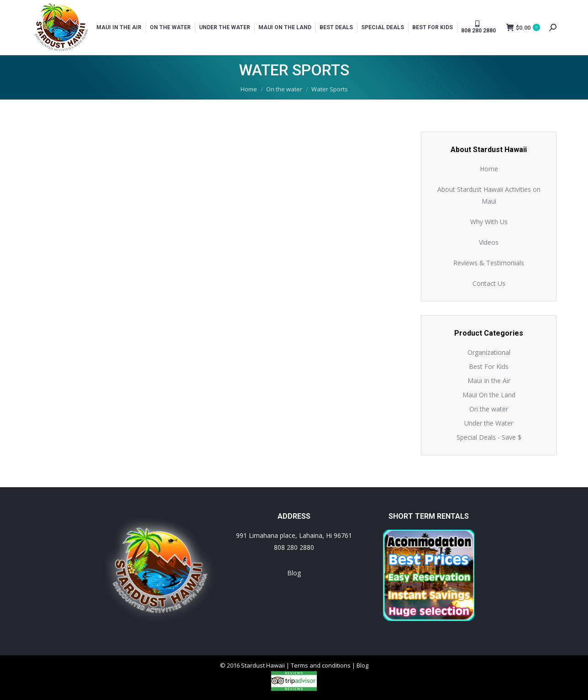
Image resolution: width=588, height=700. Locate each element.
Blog (294, 573)
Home (489, 169)
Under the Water (489, 423)
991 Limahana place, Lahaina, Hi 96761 (294, 535)
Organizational (489, 352)
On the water (489, 409)
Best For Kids (489, 366)
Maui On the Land (489, 395)
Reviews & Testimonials (489, 263)
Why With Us (489, 222)
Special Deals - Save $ (489, 437)
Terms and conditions (321, 665)
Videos (489, 242)
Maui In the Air (489, 381)
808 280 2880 (294, 547)
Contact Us (489, 283)
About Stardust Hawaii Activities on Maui (489, 195)
